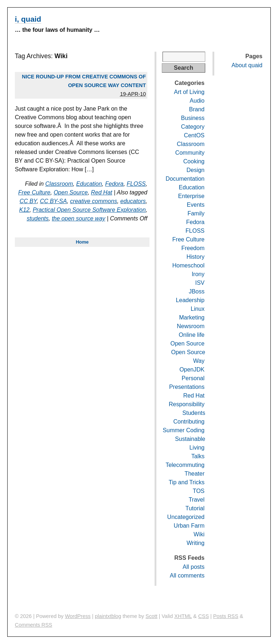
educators (133, 201)
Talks (198, 456)
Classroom (59, 184)
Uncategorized (186, 517)
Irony (198, 274)
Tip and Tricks (187, 482)
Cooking (194, 161)
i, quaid (28, 19)
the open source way (79, 218)
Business (193, 118)
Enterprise (191, 196)
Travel (197, 500)
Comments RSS (33, 625)
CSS (203, 616)
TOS (199, 491)
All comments (187, 576)
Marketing (192, 317)
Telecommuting (185, 465)
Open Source (71, 192)
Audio (197, 101)
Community (190, 153)
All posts (194, 567)
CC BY (28, 201)
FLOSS (136, 184)
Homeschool (188, 265)
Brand (197, 109)
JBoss (197, 291)
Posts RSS (226, 616)
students (38, 218)
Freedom (193, 248)
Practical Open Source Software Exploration (89, 210)
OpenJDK (192, 370)
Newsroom (191, 326)
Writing (196, 543)
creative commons (94, 201)
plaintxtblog (108, 616)
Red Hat (102, 192)
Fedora (114, 184)
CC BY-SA (53, 201)
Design (195, 170)
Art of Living (189, 92)
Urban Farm (189, 526)
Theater (195, 474)
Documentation (185, 179)
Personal (193, 378)
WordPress (78, 616)
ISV (200, 283)
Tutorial (195, 508)
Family (196, 213)
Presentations (187, 387)
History (195, 257)
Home (82, 242)
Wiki (199, 534)
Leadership (190, 300)
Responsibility (187, 404)
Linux (198, 309)
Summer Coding (184, 430)
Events (196, 205)
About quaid (247, 65)
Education (89, 184)
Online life (192, 335)
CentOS (194, 135)
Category (193, 127)
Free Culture (34, 192)
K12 (24, 210)
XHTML (183, 616)
